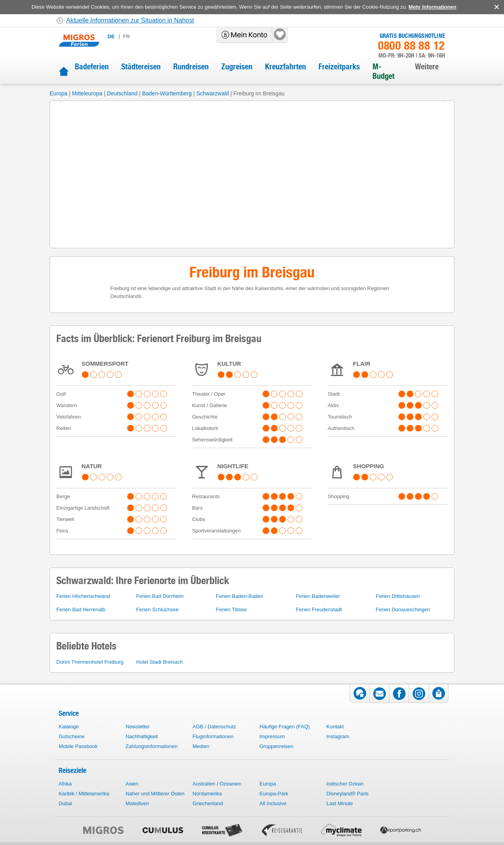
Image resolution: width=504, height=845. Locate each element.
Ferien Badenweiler (318, 596)
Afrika (65, 784)
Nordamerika (207, 794)
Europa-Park (274, 794)
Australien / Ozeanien (217, 784)
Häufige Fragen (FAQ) (285, 727)
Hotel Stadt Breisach (160, 662)
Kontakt (335, 727)
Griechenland (208, 803)
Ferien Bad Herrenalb (81, 610)
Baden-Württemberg (167, 93)
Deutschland (122, 93)
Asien (132, 784)
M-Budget (384, 71)
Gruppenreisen (276, 746)
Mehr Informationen (433, 7)
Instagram (338, 736)
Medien (201, 746)
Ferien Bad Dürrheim (160, 596)
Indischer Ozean (345, 784)
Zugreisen (237, 67)
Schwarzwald (213, 93)
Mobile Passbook (78, 746)
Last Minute (340, 803)
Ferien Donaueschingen (403, 610)
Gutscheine (72, 736)
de (111, 36)
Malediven (137, 803)
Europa (58, 93)
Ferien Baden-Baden (240, 596)
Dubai (65, 803)
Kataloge (69, 727)
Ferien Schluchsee (157, 610)
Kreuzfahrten (285, 67)
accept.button (496, 7)
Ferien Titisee (232, 610)
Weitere (427, 67)
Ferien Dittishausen (398, 596)
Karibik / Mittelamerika (84, 794)
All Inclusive (273, 803)
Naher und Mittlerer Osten (155, 794)
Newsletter (138, 727)
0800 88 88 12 (411, 46)
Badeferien (92, 67)
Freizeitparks (339, 67)
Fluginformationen (213, 736)
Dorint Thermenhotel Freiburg (90, 662)
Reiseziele (72, 770)
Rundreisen (191, 67)
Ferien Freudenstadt (319, 610)
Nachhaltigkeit (142, 736)
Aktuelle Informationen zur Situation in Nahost (130, 20)
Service (69, 713)
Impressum (272, 736)
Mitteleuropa (87, 93)
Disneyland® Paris (347, 794)
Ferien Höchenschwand (83, 596)
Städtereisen (141, 67)
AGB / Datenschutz (214, 727)
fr (126, 36)
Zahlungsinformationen (152, 746)
